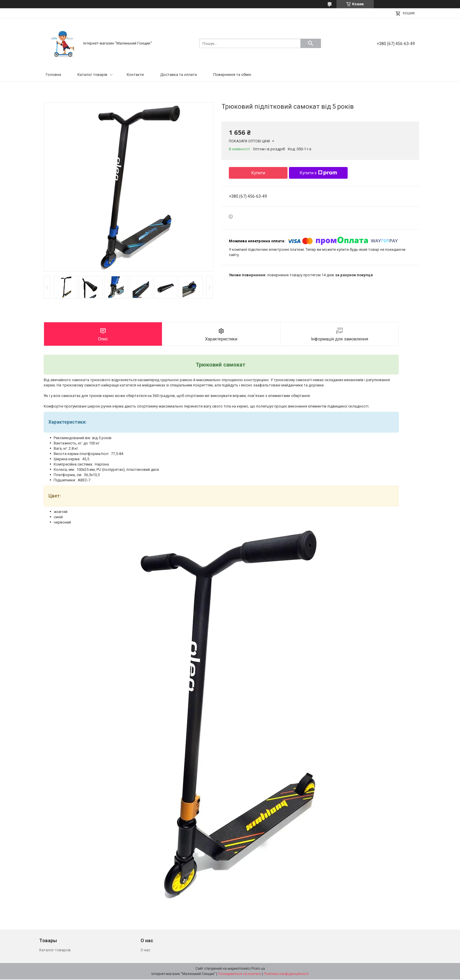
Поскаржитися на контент (240, 974)
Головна (53, 75)
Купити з (318, 173)
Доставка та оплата (179, 75)
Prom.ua (258, 969)
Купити (258, 173)
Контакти (135, 75)
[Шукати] (311, 43)
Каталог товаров (55, 951)
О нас (145, 951)
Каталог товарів (92, 75)
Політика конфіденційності (286, 974)
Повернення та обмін (232, 75)
